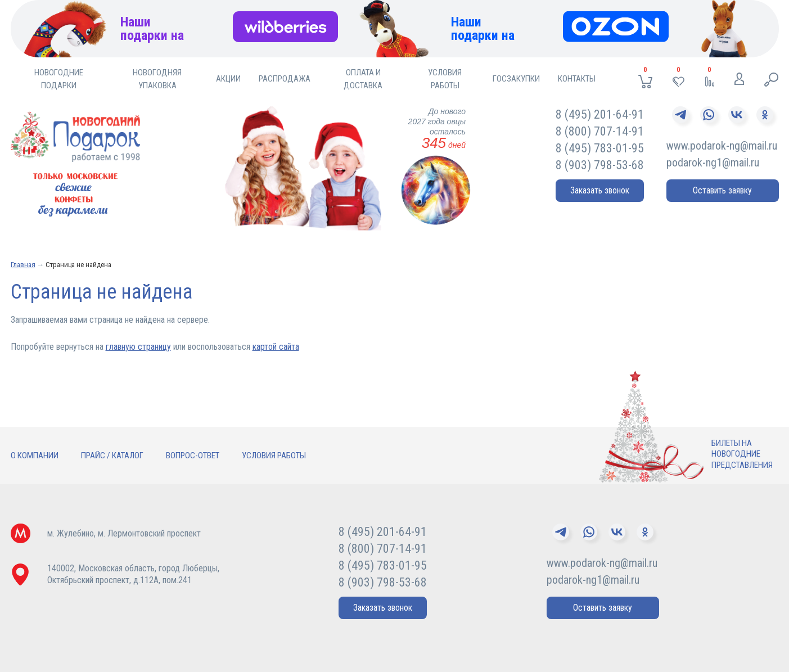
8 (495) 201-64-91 (600, 114)
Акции (228, 79)
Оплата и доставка (363, 79)
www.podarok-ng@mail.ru (722, 146)
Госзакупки (516, 79)
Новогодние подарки (59, 79)
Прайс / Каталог (112, 455)
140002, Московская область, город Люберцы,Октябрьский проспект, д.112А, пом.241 (133, 574)
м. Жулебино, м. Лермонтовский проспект (124, 533)
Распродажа (285, 79)
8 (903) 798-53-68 (600, 165)
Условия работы (445, 79)
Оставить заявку (722, 190)
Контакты (577, 79)
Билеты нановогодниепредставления (742, 454)
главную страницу (138, 347)
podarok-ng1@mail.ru (713, 163)
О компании (35, 455)
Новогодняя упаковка (157, 79)
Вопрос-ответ (193, 455)
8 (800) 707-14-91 (600, 131)
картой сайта (276, 347)
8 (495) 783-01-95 (600, 148)
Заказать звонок (600, 190)
